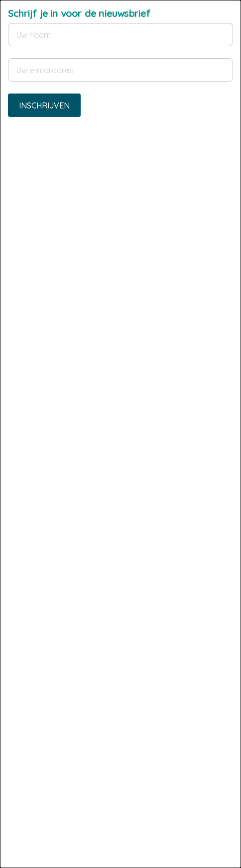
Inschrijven (44, 105)
